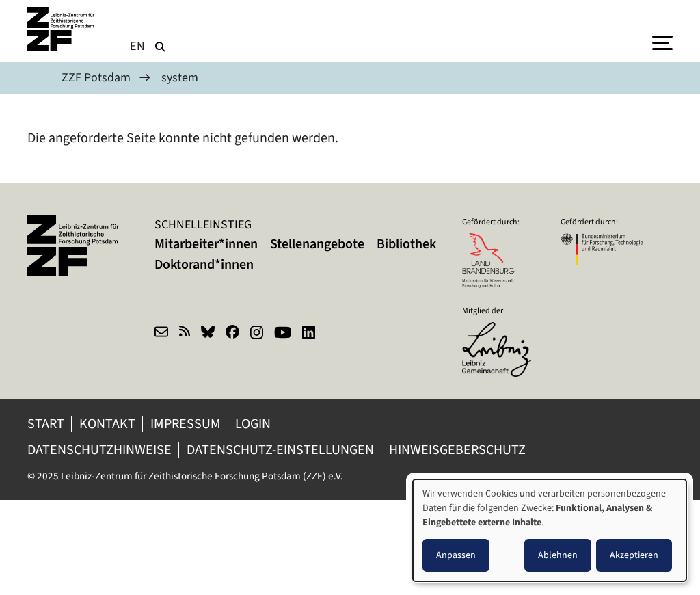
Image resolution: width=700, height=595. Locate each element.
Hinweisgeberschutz (459, 450)
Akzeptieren (634, 555)
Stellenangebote (317, 244)
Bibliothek (406, 244)
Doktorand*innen (204, 264)
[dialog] (550, 530)
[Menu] (662, 42)
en (138, 46)
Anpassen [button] (456, 555)
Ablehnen (558, 555)
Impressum (186, 424)
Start (46, 424)
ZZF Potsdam (96, 77)
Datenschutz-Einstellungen (280, 450)
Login (254, 424)
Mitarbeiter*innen (206, 244)
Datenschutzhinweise (99, 450)
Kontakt (107, 424)
